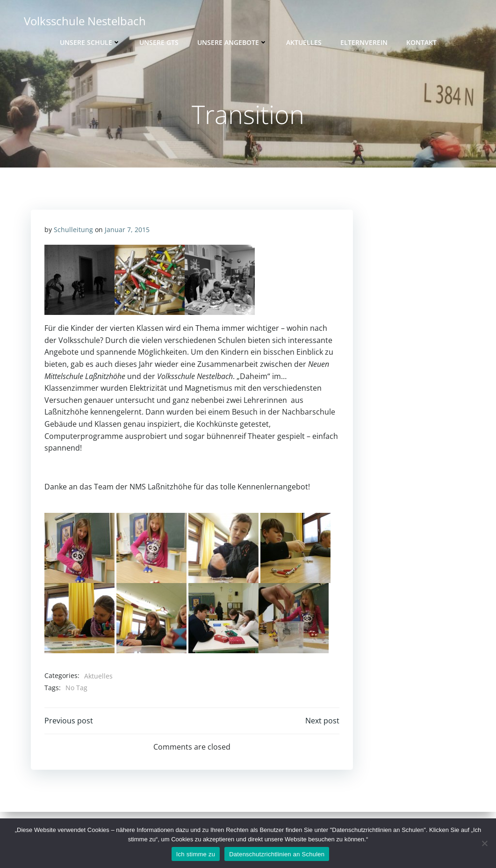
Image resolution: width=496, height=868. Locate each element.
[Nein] (484, 843)
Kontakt (421, 42)
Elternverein (364, 42)
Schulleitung (74, 230)
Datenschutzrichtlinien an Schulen (277, 854)
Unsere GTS (159, 42)
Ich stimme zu (196, 854)
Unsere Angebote (232, 42)
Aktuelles (304, 42)
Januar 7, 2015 (128, 230)
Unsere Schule (90, 42)
